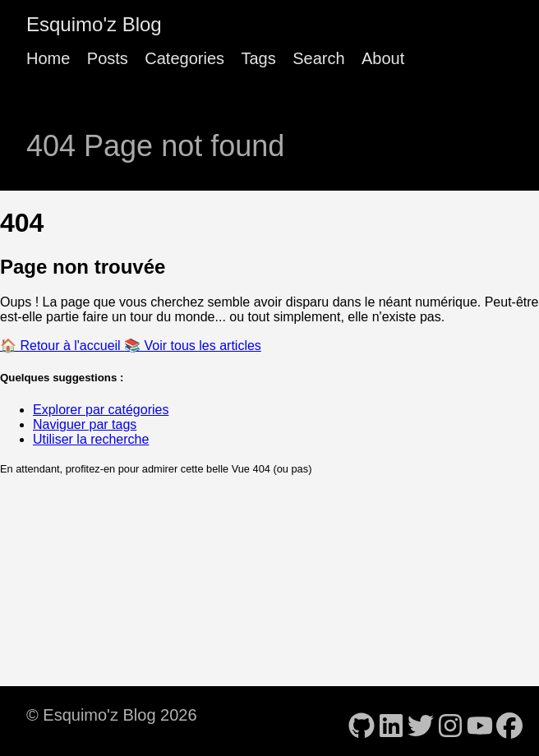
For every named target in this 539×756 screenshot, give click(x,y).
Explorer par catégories (101, 410)
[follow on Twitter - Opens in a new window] (421, 721)
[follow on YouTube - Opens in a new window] (480, 721)
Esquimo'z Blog (94, 24)
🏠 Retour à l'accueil (62, 346)
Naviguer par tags (85, 424)
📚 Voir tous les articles (193, 346)
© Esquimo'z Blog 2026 (112, 715)
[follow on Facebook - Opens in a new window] (509, 721)
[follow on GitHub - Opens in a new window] (362, 721)
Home (48, 58)
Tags (258, 58)
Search (318, 58)
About (383, 58)
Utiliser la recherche (91, 439)
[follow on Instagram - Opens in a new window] (450, 721)
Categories (184, 58)
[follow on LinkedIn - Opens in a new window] (391, 721)
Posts (108, 58)
